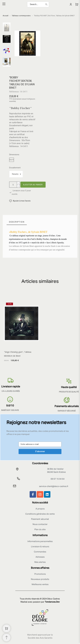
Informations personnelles (40, 542)
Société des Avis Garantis (40, 638)
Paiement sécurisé (40, 519)
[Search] (38, 4)
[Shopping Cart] (6, 628)
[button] (20, 201)
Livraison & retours (40, 547)
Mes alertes (40, 562)
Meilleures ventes (40, 585)
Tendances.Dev (52, 602)
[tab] (17, 222)
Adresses (40, 557)
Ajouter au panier (33, 185)
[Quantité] (13, 185)
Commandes (40, 552)
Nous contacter (40, 524)
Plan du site (40, 530)
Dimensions (14, 155)
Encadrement (15, 168)
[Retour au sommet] (6, 638)
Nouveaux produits (40, 579)
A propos (40, 509)
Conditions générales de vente (40, 514)
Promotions (40, 574)
